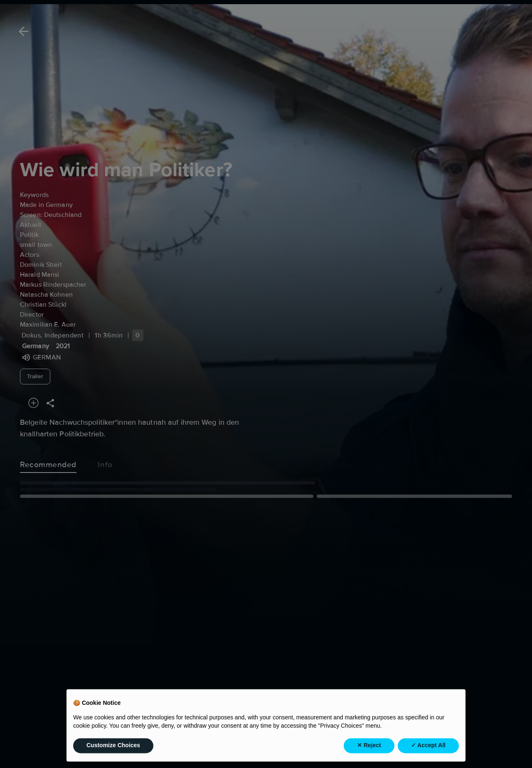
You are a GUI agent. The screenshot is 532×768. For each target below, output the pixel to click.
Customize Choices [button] (113, 752)
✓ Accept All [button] (428, 752)
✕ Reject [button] (369, 752)
